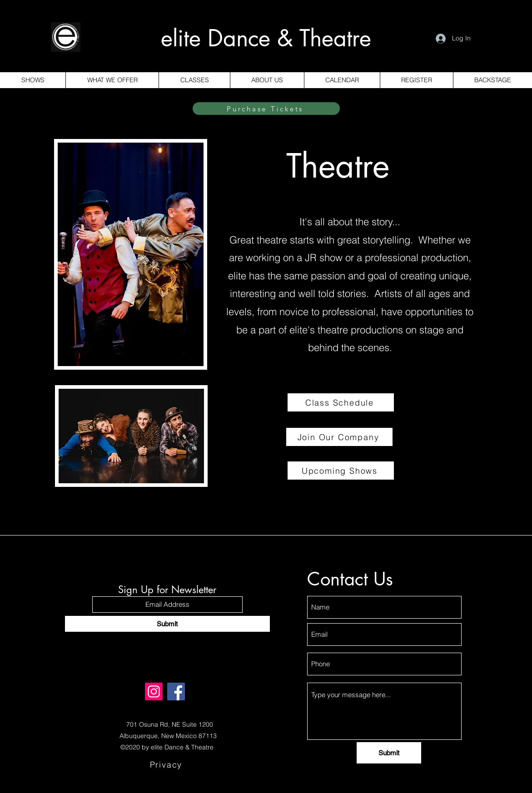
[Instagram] (154, 691)
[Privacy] (167, 765)
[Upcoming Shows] (341, 471)
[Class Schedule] (341, 402)
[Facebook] (176, 691)
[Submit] (167, 624)
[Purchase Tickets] (266, 109)
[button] (194, 80)
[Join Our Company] (339, 437)
